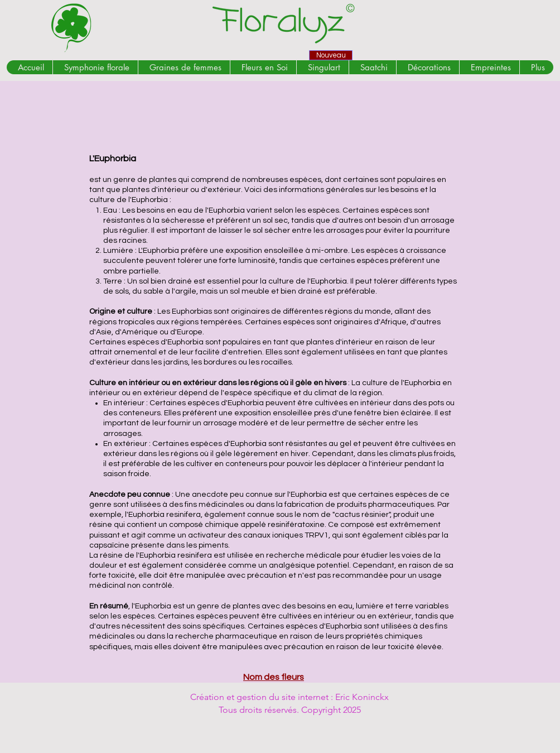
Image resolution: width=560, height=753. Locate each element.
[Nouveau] (331, 55)
